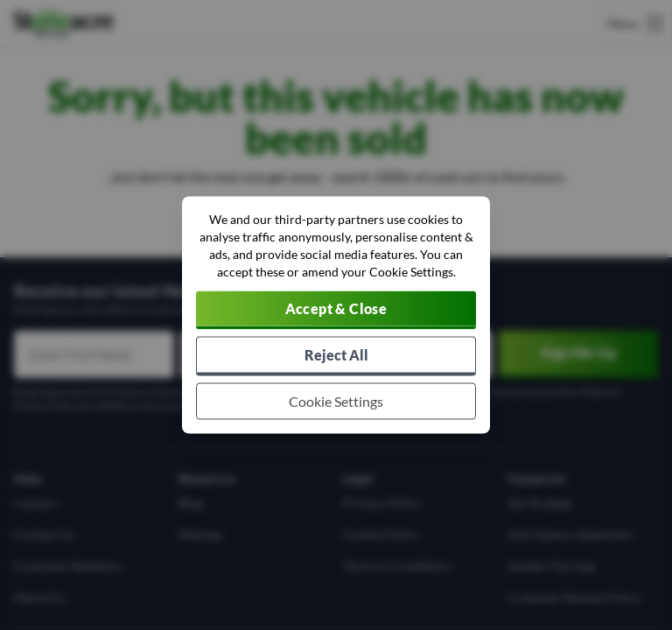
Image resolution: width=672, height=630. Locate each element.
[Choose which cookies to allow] (336, 402)
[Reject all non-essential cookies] (336, 357)
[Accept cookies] (336, 311)
